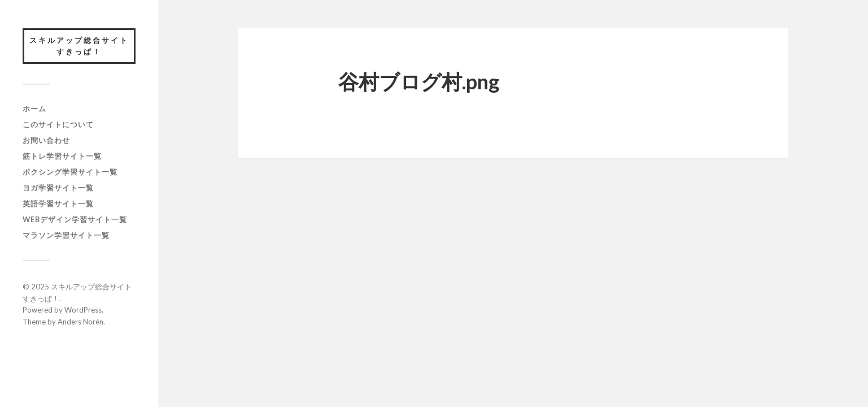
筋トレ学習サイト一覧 (62, 156)
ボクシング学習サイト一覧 (70, 172)
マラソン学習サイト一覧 (66, 235)
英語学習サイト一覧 (58, 203)
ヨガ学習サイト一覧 (58, 188)
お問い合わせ (46, 140)
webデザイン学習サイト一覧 (75, 219)
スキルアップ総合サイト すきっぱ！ (82, 46)
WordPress (83, 310)
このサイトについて (58, 124)
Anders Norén (80, 322)
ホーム (34, 109)
